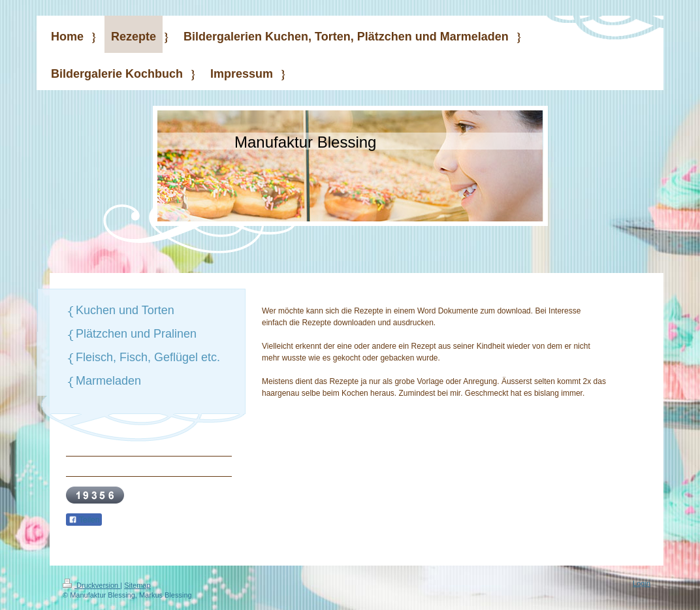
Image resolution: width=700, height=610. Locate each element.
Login (642, 583)
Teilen (84, 520)
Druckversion (91, 585)
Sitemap (137, 585)
